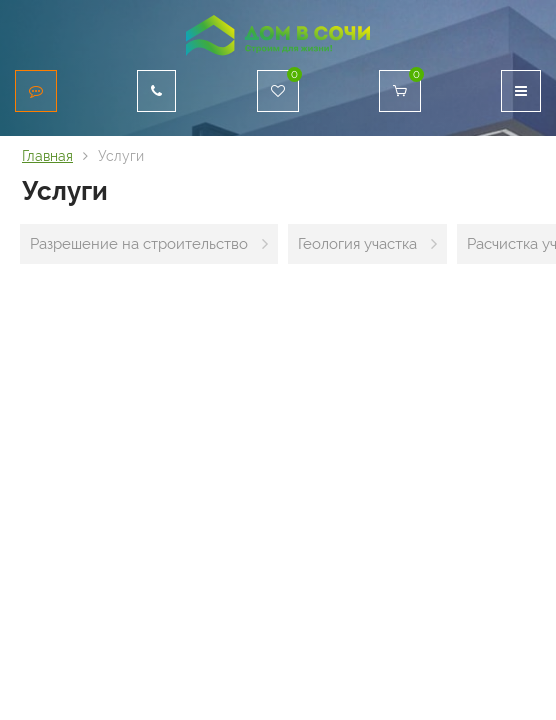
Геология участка (357, 244)
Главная (47, 156)
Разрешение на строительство (139, 244)
